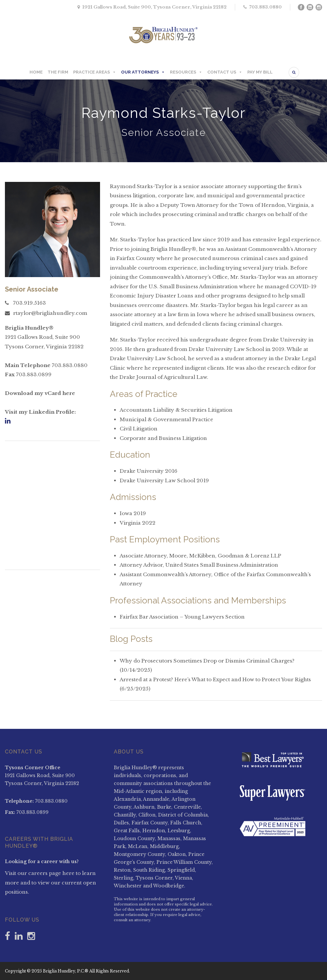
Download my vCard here (40, 393)
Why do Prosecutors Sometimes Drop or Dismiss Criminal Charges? (207, 661)
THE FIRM (58, 72)
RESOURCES (186, 72)
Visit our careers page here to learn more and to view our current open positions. (51, 882)
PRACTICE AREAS (95, 72)
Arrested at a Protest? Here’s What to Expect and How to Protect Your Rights (215, 679)
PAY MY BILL (260, 72)
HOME (36, 72)
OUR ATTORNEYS (143, 72)
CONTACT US (225, 72)
